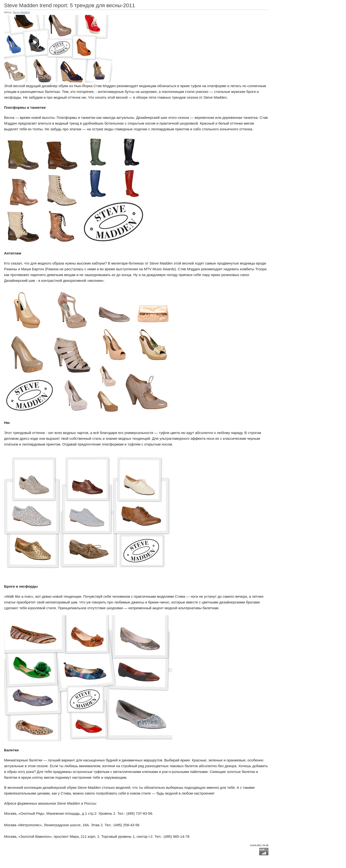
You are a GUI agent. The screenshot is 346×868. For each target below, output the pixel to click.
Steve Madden (21, 12)
